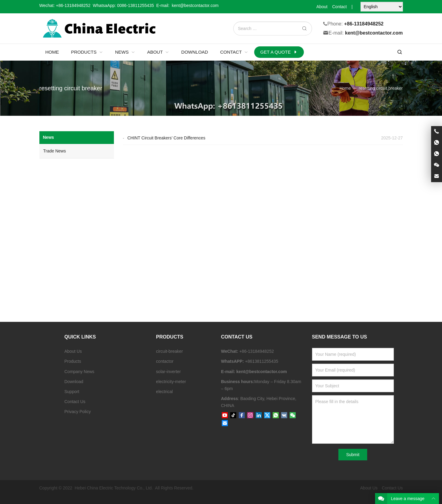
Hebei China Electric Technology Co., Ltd (113, 488)
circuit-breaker (169, 351)
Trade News (55, 151)
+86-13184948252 (73, 5)
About (322, 7)
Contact (339, 7)
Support (72, 392)
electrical (164, 392)
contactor (165, 361)
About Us (73, 351)
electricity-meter (171, 382)
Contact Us (75, 402)
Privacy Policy (78, 412)
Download (74, 382)
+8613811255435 (262, 361)
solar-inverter (168, 372)
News (49, 137)
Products (73, 361)
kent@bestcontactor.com (374, 33)
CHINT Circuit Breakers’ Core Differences (166, 138)
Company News (80, 372)
